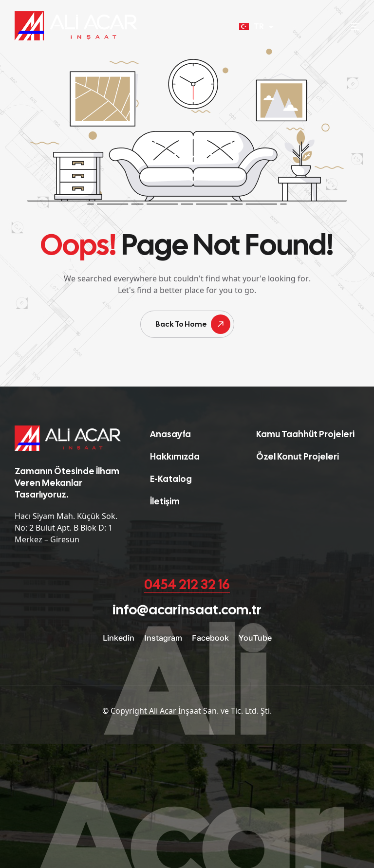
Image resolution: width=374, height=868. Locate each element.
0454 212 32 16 (187, 584)
